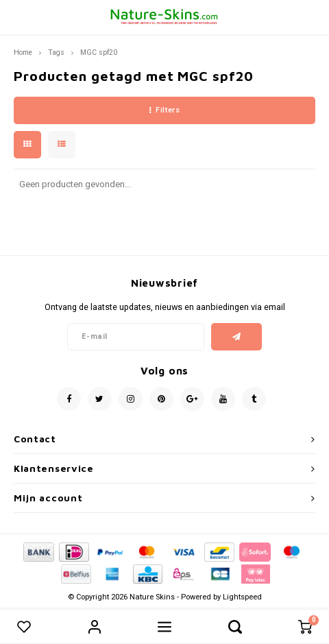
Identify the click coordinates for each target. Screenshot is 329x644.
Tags (56, 52)
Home (23, 52)
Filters (164, 110)
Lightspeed (242, 597)
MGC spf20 (99, 52)
